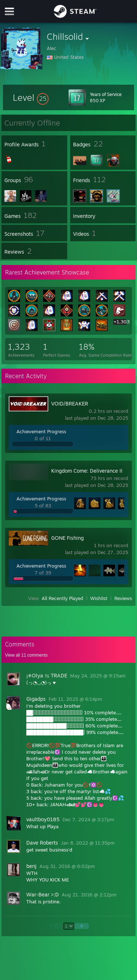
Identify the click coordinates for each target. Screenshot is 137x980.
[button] (31, 97)
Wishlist (99, 598)
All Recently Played (62, 598)
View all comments (26, 655)
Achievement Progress (41, 431)
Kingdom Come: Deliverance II (87, 471)
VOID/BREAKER (70, 403)
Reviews (123, 598)
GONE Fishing (67, 538)
